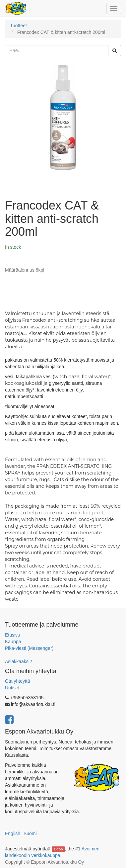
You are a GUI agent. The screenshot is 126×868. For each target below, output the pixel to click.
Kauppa (13, 642)
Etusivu (13, 635)
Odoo (58, 849)
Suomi (30, 833)
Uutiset (12, 688)
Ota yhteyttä (17, 681)
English (13, 833)
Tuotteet (18, 26)
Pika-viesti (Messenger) (29, 648)
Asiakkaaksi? (19, 661)
